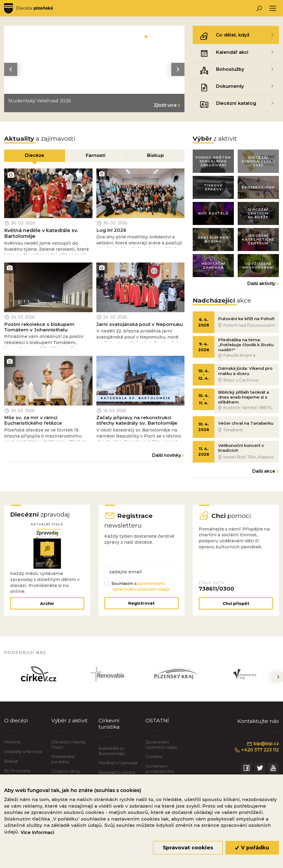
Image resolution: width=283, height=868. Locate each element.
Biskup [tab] (155, 156)
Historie (12, 746)
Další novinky (167, 457)
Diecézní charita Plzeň (68, 748)
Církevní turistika (109, 727)
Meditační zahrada (118, 767)
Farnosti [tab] (96, 156)
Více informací (37, 832)
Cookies (154, 760)
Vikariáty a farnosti (23, 755)
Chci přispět (236, 607)
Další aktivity (261, 285)
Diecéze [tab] (34, 156)
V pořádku (252, 848)
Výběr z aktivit (69, 724)
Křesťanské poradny (63, 763)
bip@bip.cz (263, 748)
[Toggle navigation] (273, 8)
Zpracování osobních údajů (162, 748)
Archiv (47, 607)
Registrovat (141, 607)
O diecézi (16, 724)
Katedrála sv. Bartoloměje (112, 755)
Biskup (11, 765)
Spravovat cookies (188, 848)
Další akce (264, 474)
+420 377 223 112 (256, 754)
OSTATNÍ (157, 724)
